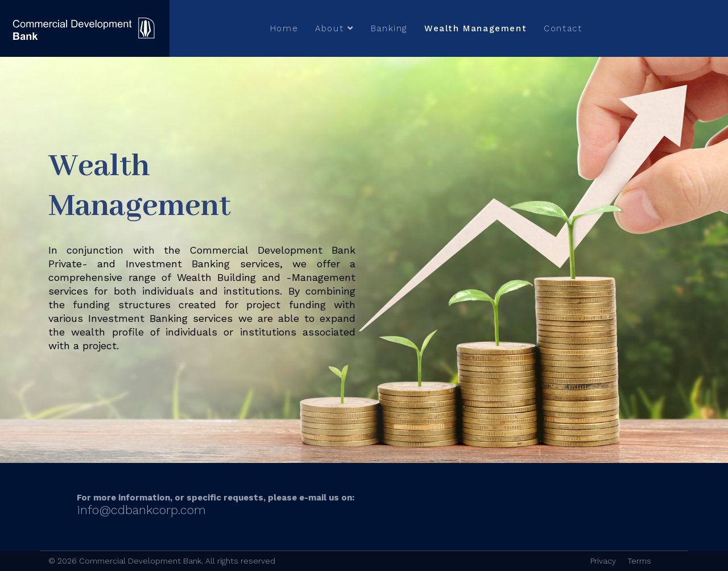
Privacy (603, 561)
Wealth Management (475, 28)
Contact (563, 28)
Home (284, 28)
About (329, 28)
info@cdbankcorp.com (141, 510)
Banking (389, 28)
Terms (639, 561)
